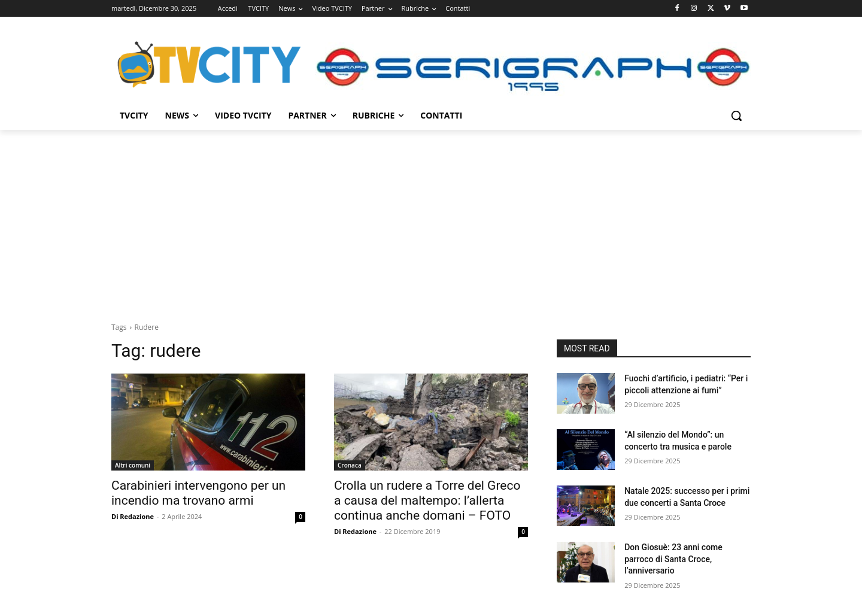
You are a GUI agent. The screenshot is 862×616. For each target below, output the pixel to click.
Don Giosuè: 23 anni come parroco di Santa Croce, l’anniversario (673, 559)
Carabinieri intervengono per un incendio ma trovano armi (198, 493)
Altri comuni (133, 465)
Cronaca (350, 465)
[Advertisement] (431, 220)
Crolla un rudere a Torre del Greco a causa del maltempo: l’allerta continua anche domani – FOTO (427, 500)
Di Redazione (133, 516)
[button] (736, 116)
